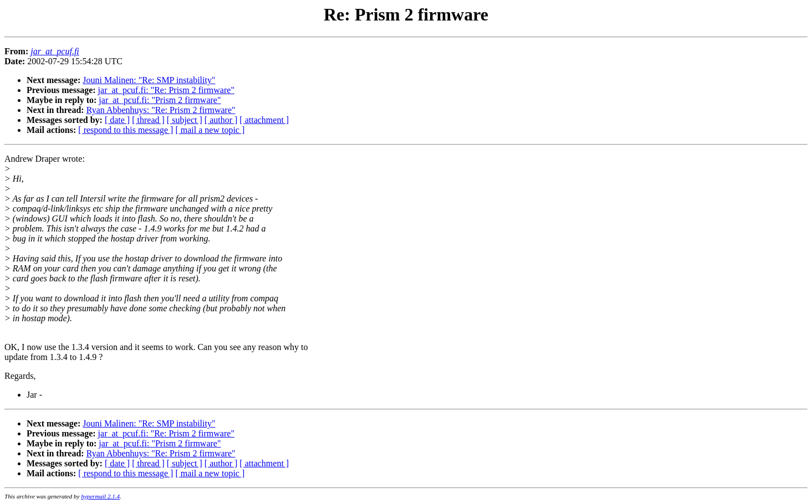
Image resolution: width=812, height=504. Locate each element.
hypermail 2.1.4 (100, 496)
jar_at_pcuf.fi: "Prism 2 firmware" (160, 100)
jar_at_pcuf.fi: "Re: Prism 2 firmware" (166, 90)
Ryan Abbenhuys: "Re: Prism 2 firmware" (161, 110)
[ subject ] (185, 120)
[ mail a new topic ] (210, 130)
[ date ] (117, 120)
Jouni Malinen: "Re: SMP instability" (149, 80)
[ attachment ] (264, 120)
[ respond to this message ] (126, 130)
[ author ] (221, 120)
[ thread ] (148, 120)
